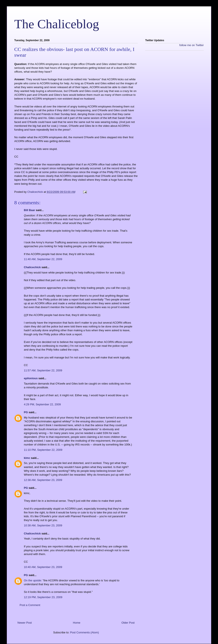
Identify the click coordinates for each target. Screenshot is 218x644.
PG (26, 412)
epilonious (31, 378)
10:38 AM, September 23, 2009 (43, 525)
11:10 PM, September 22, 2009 (43, 450)
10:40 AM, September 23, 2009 (43, 567)
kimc (27, 458)
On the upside (32, 580)
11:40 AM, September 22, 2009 (43, 259)
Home (77, 623)
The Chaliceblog (57, 24)
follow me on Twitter (191, 45)
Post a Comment (30, 605)
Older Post (128, 623)
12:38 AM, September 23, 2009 (43, 480)
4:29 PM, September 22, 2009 (42, 404)
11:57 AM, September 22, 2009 (43, 370)
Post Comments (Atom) (84, 632)
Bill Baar (29, 210)
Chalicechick (32, 267)
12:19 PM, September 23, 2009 (43, 597)
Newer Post (25, 623)
